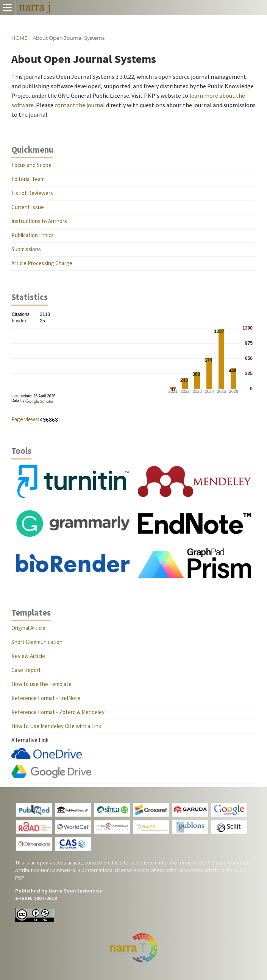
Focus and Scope (31, 165)
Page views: (25, 419)
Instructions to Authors (39, 221)
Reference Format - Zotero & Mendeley (58, 712)
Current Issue (28, 207)
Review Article (28, 656)
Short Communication (37, 642)
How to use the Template (41, 684)
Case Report (26, 670)
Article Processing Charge (42, 263)
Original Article (28, 628)
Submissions (26, 249)
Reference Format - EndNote (46, 698)
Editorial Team (28, 179)
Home (20, 38)
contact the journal (80, 105)
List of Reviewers (32, 193)
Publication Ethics (33, 235)
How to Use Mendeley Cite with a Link (56, 726)
